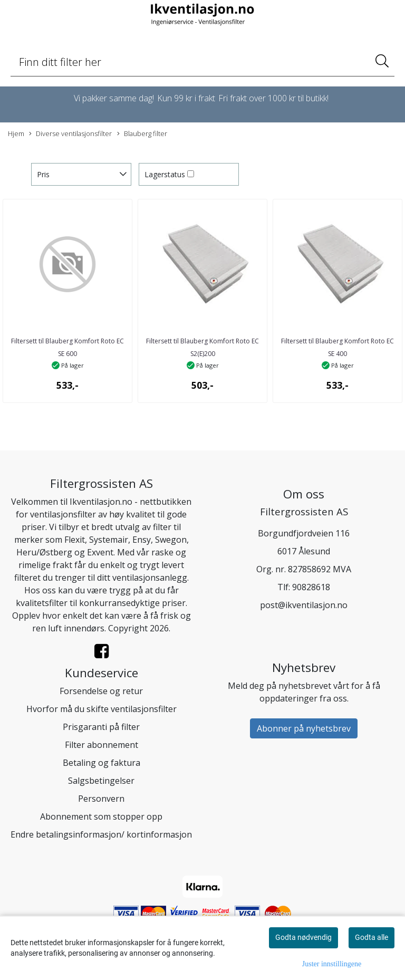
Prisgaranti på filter (101, 727)
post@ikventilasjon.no (304, 605)
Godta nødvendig (303, 937)
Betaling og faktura (102, 763)
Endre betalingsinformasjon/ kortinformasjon (101, 834)
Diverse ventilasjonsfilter (70, 134)
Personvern (101, 799)
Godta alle (372, 937)
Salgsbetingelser (101, 781)
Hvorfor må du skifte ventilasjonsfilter (102, 709)
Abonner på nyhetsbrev (304, 728)
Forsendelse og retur (101, 691)
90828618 (311, 587)
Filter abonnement (102, 745)
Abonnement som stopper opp (101, 816)
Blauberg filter (142, 134)
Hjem (16, 133)
